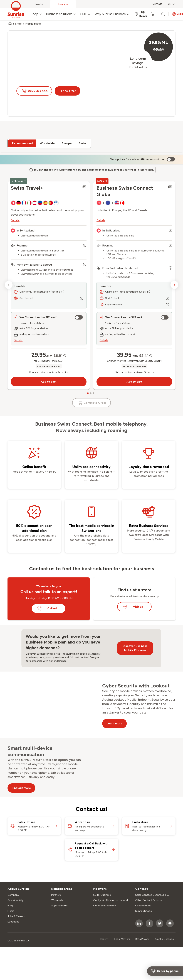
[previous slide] (9, 273)
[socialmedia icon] (139, 911)
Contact (157, 4)
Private (39, 4)
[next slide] (174, 273)
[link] (151, 144)
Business (63, 4)
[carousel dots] (88, 381)
